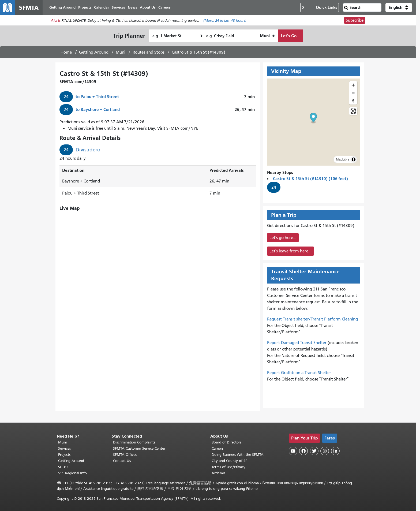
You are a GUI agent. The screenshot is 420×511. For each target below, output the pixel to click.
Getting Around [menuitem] (62, 7)
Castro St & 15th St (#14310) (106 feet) (310, 179)
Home (66, 52)
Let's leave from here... (290, 251)
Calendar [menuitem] (102, 7)
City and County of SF (229, 461)
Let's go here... (283, 238)
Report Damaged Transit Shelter (297, 343)
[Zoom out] (353, 93)
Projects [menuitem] (85, 7)
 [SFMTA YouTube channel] (293, 451)
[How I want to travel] (267, 36)
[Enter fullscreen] (353, 111)
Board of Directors (226, 442)
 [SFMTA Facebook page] (303, 451)
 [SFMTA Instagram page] (325, 451)
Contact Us (122, 461)
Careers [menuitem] (164, 7)
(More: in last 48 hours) (225, 20)
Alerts (56, 20)
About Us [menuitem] (148, 7)
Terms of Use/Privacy (228, 467)
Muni (121, 52)
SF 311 (63, 467)
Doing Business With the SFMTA (238, 455)
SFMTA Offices (125, 455)
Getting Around (94, 52)
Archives (218, 473)
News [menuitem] (132, 7)
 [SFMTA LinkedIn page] (335, 451)
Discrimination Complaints (134, 442)
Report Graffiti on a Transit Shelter (299, 373)
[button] (399, 8)
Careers (217, 448)
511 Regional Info (72, 473)
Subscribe (355, 20)
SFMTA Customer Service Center (139, 448)
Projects (64, 455)
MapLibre (343, 159)
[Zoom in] (353, 85)
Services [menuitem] (118, 7)
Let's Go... (290, 36)
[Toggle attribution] (354, 159)
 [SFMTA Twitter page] (314, 451)
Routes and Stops (149, 52)
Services (64, 448)
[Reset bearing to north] (353, 101)
